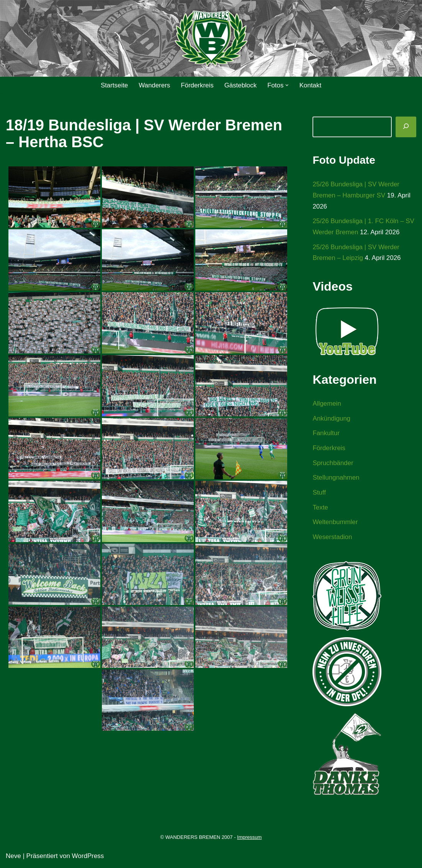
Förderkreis (197, 85)
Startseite (114, 85)
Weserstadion (332, 538)
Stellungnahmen (336, 479)
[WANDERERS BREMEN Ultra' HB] (211, 39)
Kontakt (311, 85)
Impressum (249, 839)
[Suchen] (406, 127)
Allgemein (327, 404)
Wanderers (154, 85)
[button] (287, 85)
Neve (13, 857)
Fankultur (326, 434)
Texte (320, 509)
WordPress (88, 857)
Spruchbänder (333, 464)
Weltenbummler (335, 524)
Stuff (319, 494)
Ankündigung (331, 419)
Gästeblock (241, 85)
